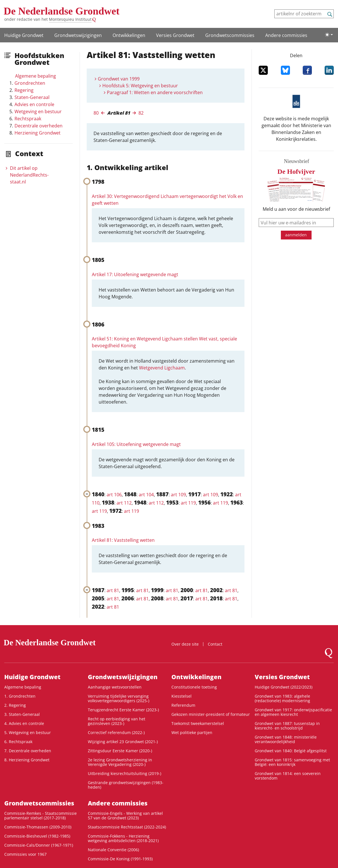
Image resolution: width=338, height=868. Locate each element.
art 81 (113, 590)
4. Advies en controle (24, 723)
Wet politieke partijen (192, 732)
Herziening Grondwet (38, 133)
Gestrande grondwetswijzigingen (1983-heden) (126, 785)
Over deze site (185, 644)
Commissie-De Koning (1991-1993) (120, 859)
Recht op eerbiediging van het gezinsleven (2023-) (117, 721)
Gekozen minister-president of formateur (211, 714)
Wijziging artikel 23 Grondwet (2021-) (123, 742)
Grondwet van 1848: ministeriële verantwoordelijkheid (286, 739)
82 (141, 113)
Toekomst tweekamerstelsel (198, 723)
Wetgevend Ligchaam (162, 368)
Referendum (183, 705)
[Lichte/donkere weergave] (329, 35)
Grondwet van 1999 (119, 79)
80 (96, 113)
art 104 (146, 495)
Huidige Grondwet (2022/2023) (284, 687)
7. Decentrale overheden (28, 751)
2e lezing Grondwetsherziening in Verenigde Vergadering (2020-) (120, 762)
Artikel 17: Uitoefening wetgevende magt (135, 274)
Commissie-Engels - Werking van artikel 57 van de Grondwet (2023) (125, 816)
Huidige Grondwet (24, 35)
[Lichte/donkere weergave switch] (329, 35)
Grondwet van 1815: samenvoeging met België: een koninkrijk (292, 762)
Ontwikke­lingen (129, 35)
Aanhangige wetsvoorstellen (115, 687)
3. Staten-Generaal (22, 714)
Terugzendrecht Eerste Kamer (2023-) (123, 710)
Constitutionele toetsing (194, 687)
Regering (24, 90)
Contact (215, 644)
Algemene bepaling (36, 76)
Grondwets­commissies (230, 35)
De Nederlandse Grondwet (62, 11)
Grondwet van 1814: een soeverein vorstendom (288, 776)
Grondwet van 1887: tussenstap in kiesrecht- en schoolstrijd (287, 726)
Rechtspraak (28, 119)
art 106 (114, 495)
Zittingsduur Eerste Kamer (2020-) (120, 751)
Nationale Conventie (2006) (113, 850)
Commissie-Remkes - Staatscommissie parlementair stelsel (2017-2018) (41, 816)
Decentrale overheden (39, 126)
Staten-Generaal (32, 97)
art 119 (188, 503)
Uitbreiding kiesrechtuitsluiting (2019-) (125, 773)
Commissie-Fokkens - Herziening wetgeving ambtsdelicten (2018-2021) (123, 838)
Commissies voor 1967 (25, 854)
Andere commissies (286, 35)
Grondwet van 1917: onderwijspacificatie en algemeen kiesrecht (293, 712)
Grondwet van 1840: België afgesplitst (291, 751)
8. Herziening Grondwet (27, 760)
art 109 (178, 495)
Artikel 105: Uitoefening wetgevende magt (136, 444)
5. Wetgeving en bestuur (28, 732)
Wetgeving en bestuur (38, 111)
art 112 (124, 503)
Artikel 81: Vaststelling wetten (123, 540)
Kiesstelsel (182, 696)
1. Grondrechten (20, 696)
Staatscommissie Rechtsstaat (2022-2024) (127, 827)
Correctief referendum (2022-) (116, 732)
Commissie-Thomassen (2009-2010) (38, 827)
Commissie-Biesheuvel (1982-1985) (37, 836)
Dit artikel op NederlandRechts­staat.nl (29, 175)
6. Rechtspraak (18, 742)
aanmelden (296, 235)
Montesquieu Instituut (70, 19)
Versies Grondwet (175, 35)
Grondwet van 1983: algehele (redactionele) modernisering (282, 698)
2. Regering (15, 705)
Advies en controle (34, 104)
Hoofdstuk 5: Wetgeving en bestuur (140, 86)
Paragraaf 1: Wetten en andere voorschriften (155, 92)
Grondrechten (30, 83)
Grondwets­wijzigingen (78, 35)
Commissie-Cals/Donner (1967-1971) (39, 845)
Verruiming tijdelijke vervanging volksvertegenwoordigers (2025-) (119, 698)
